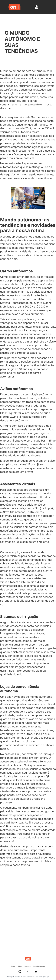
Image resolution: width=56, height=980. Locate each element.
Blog (20, 966)
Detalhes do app (39, 966)
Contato (27, 966)
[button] (37, 7)
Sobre (13, 966)
